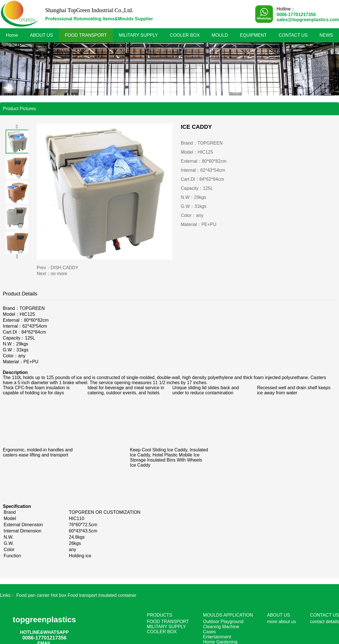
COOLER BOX (185, 35)
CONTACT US (293, 35)
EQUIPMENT (253, 35)
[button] (17, 127)
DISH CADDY (65, 268)
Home (12, 35)
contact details (324, 622)
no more (59, 274)
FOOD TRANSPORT (86, 35)
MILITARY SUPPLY (138, 35)
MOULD (220, 35)
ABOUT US (42, 35)
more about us (281, 622)
